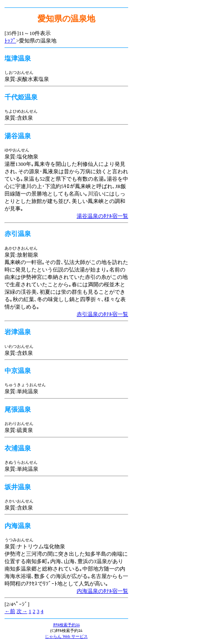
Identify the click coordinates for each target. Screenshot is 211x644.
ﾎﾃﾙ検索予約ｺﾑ (67, 625)
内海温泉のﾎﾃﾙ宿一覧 (102, 591)
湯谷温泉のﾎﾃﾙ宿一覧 (102, 216)
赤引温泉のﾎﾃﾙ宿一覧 (102, 314)
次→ (22, 611)
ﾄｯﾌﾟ (10, 41)
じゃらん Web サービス (66, 636)
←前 (10, 611)
